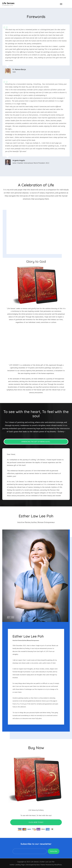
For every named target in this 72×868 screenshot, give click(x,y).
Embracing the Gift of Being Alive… (36, 442)
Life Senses (8, 3)
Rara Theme (41, 865)
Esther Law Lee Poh (47, 862)
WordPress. (58, 865)
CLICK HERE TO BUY (36, 822)
